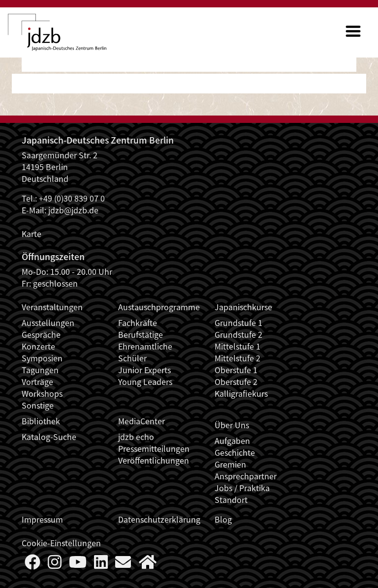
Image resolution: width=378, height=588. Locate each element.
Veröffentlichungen (154, 460)
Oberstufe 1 (236, 370)
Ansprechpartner (246, 476)
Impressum (42, 519)
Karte (31, 234)
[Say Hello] (123, 564)
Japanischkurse (243, 307)
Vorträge (37, 382)
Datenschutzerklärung (159, 519)
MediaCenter (142, 421)
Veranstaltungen (52, 307)
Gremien (230, 464)
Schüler (132, 358)
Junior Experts (144, 370)
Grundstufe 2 (238, 334)
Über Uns (232, 425)
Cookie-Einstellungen (61, 543)
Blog (223, 519)
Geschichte (235, 452)
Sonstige (38, 405)
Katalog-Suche (49, 437)
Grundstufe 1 (238, 323)
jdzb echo (136, 437)
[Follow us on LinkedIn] (101, 564)
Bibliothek (41, 421)
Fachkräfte (138, 323)
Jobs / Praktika (242, 488)
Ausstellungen (48, 323)
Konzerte (38, 346)
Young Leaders (145, 382)
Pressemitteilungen (154, 448)
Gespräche (41, 334)
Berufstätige (141, 334)
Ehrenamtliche (145, 346)
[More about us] (148, 564)
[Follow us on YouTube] (78, 564)
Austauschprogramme (159, 307)
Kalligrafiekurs (241, 393)
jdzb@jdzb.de (73, 210)
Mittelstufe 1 (237, 346)
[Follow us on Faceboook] (32, 564)
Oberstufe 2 (236, 382)
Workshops (42, 393)
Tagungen (40, 370)
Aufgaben (232, 441)
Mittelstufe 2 (237, 358)
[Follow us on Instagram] (55, 564)
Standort (231, 500)
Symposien (42, 358)
